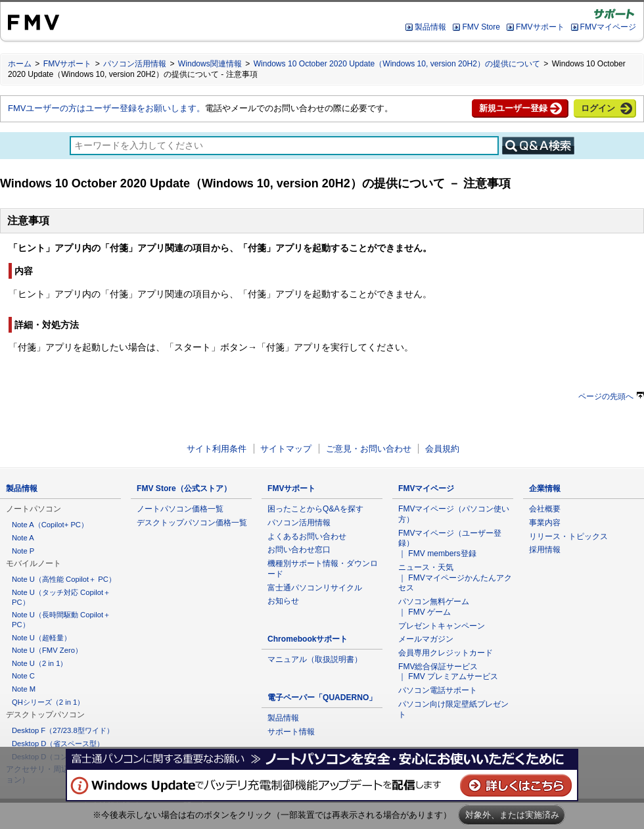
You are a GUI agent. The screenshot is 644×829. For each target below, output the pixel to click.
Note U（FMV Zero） (47, 650)
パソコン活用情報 (135, 64)
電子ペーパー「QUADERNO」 (322, 698)
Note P (23, 551)
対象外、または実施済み (512, 815)
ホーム (20, 64)
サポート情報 (291, 732)
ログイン (598, 108)
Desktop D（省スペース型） (58, 744)
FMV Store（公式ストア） (184, 488)
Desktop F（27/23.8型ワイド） (63, 730)
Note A (23, 538)
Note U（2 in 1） (39, 663)
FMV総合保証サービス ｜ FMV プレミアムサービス (448, 672)
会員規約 (442, 449)
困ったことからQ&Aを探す (315, 509)
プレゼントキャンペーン (442, 626)
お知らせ (283, 601)
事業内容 (545, 523)
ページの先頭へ (611, 396)
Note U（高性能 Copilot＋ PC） (64, 579)
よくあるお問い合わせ (307, 536)
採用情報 (545, 550)
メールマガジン (426, 639)
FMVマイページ (608, 27)
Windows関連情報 (210, 64)
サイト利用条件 (217, 449)
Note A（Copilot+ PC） (50, 525)
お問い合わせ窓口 (299, 550)
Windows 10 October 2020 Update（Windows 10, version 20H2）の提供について (397, 64)
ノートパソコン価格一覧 (180, 509)
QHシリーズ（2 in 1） (48, 702)
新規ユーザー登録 (513, 108)
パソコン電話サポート (438, 690)
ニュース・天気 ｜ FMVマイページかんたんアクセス (455, 578)
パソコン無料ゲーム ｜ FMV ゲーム (434, 607)
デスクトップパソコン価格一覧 (192, 523)
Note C (23, 676)
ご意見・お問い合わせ (369, 449)
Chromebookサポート (308, 639)
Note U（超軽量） (41, 638)
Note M (24, 689)
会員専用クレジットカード (446, 653)
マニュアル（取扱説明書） (315, 659)
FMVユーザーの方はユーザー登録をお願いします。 (106, 108)
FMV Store (481, 27)
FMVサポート (540, 27)
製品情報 (430, 27)
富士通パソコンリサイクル (315, 588)
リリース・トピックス (568, 536)
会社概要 (545, 509)
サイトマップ (286, 449)
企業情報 (545, 488)
